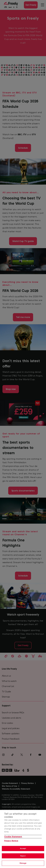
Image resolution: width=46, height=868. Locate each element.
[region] (23, 839)
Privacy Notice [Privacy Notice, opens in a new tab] (11, 841)
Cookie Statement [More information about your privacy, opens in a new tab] (13, 837)
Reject (23, 856)
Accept (23, 848)
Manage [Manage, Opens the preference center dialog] (23, 863)
